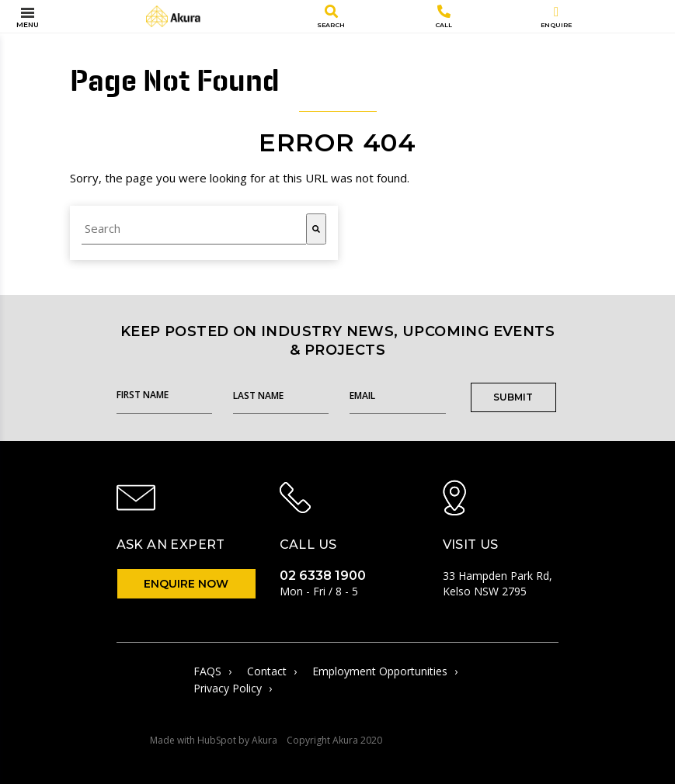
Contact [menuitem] (272, 671)
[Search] (316, 229)
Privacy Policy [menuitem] (233, 689)
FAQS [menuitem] (212, 671)
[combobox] (194, 229)
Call (444, 17)
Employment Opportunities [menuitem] (385, 671)
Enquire (556, 17)
